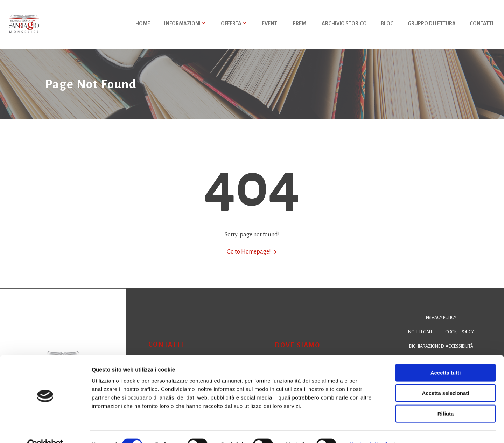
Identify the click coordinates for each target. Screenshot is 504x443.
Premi (300, 25)
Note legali (420, 339)
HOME (143, 25)
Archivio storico (345, 25)
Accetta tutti (446, 357)
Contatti (482, 25)
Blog (388, 25)
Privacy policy (441, 325)
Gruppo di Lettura (432, 25)
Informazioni (186, 25)
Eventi (271, 25)
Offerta (235, 25)
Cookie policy (460, 339)
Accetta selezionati (445, 378)
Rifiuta (446, 398)
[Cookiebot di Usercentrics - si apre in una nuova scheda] (45, 429)
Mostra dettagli (368, 429)
